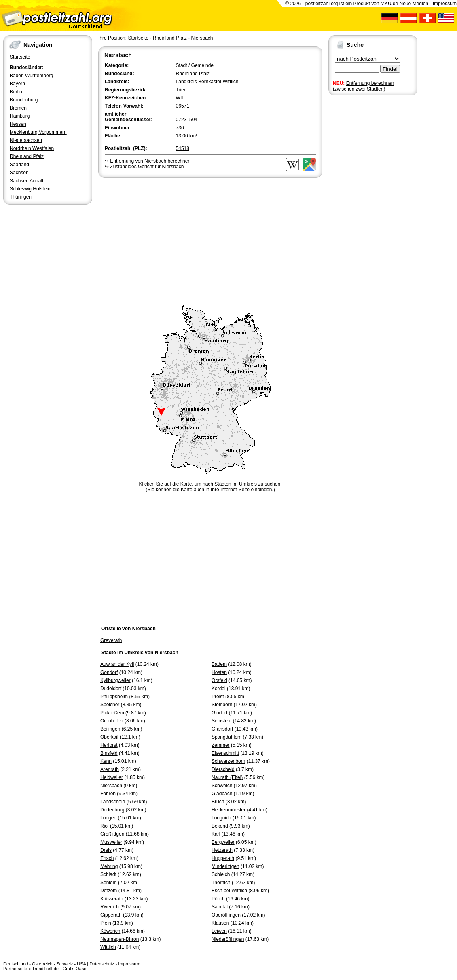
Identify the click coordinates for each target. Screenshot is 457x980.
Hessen (18, 124)
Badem (219, 664)
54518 (183, 148)
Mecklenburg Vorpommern (38, 132)
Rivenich (110, 907)
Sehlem (109, 883)
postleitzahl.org (322, 4)
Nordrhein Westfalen (32, 148)
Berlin (16, 92)
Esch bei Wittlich (229, 891)
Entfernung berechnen (370, 83)
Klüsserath (112, 899)
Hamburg (20, 116)
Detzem (109, 891)
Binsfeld (109, 753)
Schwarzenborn (228, 761)
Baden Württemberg (31, 76)
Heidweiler (112, 777)
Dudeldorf (111, 689)
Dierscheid (223, 769)
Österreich (42, 964)
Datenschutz (102, 964)
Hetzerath (222, 850)
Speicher (110, 705)
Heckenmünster (228, 810)
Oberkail (109, 737)
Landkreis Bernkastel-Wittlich (207, 82)
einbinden (261, 490)
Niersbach (202, 38)
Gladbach (222, 794)
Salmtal (220, 907)
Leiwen (219, 931)
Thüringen (21, 197)
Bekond (220, 826)
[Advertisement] (210, 240)
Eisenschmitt (225, 753)
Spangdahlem (226, 737)
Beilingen (110, 729)
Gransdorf (222, 729)
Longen (108, 818)
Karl (216, 834)
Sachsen (19, 173)
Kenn (106, 761)
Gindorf (219, 713)
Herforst (109, 745)
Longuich (221, 818)
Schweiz (65, 964)
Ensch (107, 858)
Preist (218, 697)
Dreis (106, 850)
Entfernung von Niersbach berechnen (150, 161)
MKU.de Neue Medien (404, 4)
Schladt (108, 874)
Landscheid (113, 802)
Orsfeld (219, 680)
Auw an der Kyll (117, 664)
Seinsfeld (221, 721)
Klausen (220, 923)
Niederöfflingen (228, 939)
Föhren (108, 794)
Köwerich (110, 931)
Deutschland (16, 964)
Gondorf (109, 672)
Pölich (218, 899)
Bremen (18, 108)
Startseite (20, 57)
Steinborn (222, 705)
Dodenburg (112, 810)
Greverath (111, 640)
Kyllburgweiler (115, 680)
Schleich (221, 874)
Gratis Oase (75, 969)
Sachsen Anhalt (26, 181)
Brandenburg (24, 100)
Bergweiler (223, 842)
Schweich (222, 786)
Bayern (17, 84)
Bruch (218, 802)
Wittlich (108, 947)
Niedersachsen (26, 140)
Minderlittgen (225, 866)
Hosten (219, 672)
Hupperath (223, 858)
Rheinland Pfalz (27, 156)
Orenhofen (112, 721)
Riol (105, 826)
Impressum (445, 4)
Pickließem (112, 713)
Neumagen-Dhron (120, 939)
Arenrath (110, 769)
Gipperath (111, 915)
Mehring (109, 866)
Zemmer (221, 745)
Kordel (219, 689)
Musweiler (111, 842)
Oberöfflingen (226, 915)
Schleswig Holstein (30, 189)
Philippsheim (114, 697)
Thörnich (221, 883)
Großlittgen (112, 834)
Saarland (19, 165)
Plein (106, 923)
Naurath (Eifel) (227, 777)
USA (81, 964)
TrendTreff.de (45, 969)
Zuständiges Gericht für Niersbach (147, 167)
